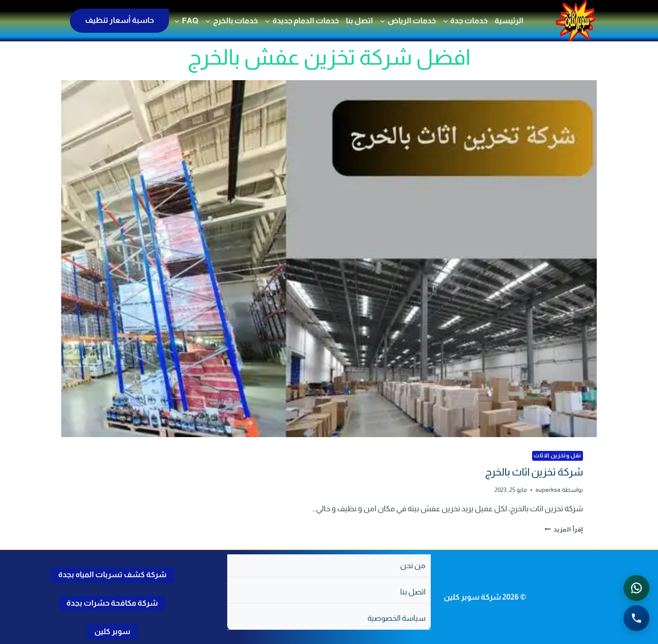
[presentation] (329, 259)
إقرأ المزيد (564, 529)
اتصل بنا (359, 21)
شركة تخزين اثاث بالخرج (534, 472)
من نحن (413, 566)
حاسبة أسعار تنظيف (119, 20)
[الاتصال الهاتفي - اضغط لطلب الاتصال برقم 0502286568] (636, 618)
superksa (548, 490)
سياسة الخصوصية (396, 618)
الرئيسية (509, 21)
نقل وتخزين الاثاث (558, 456)
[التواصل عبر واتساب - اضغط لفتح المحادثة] (636, 588)
